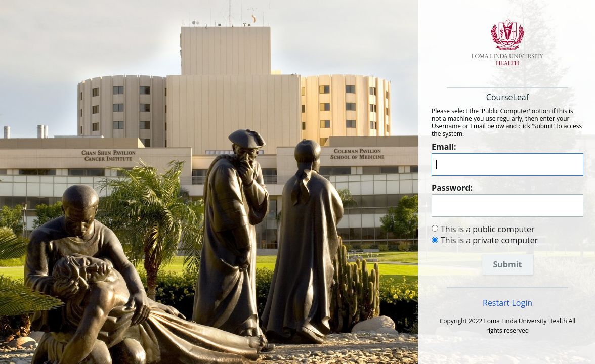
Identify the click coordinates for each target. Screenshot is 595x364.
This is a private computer (489, 240)
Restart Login (507, 303)
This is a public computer (488, 229)
